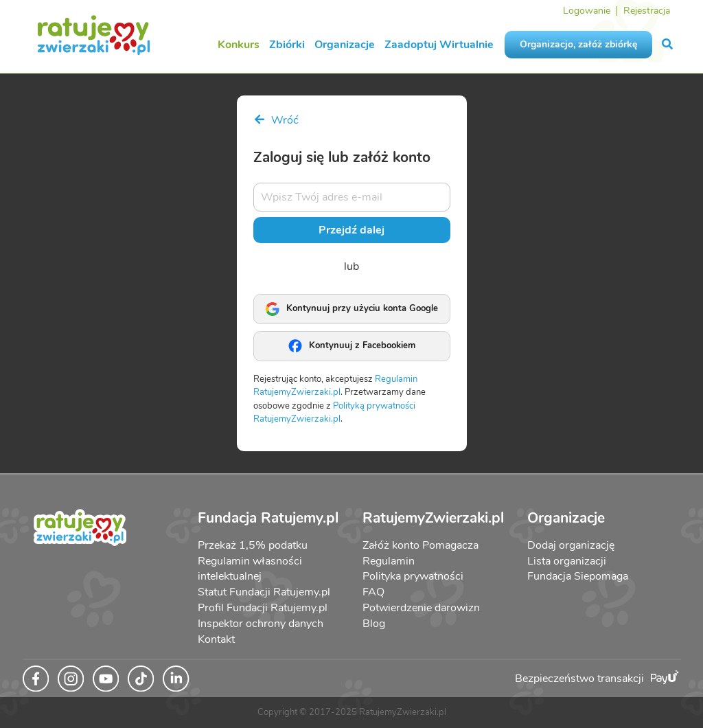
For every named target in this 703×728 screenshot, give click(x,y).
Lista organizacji (567, 561)
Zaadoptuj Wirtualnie (439, 45)
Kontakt (216, 639)
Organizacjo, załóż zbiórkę (578, 44)
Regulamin (389, 561)
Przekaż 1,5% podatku (253, 545)
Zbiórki (287, 45)
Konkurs (239, 45)
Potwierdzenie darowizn (421, 608)
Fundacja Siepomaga (578, 576)
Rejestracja (647, 11)
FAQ (373, 592)
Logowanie (587, 11)
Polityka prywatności (413, 576)
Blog (374, 624)
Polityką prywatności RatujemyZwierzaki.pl (334, 413)
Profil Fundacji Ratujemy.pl (263, 608)
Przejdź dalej (351, 230)
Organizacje (345, 45)
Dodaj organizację (571, 545)
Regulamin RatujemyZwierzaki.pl (335, 386)
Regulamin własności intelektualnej (250, 569)
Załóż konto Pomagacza (420, 545)
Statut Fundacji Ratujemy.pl (264, 592)
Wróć (276, 120)
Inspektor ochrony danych (261, 624)
